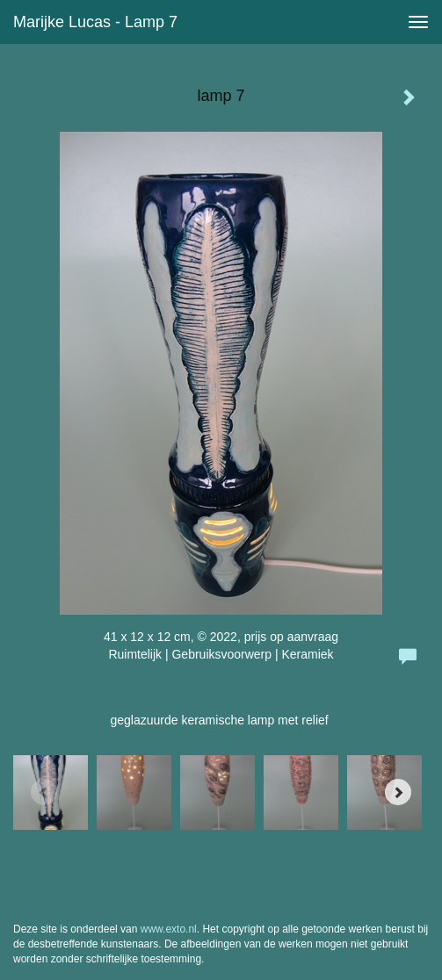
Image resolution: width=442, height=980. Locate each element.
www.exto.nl (169, 929)
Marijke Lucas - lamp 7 (95, 22)
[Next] (398, 792)
